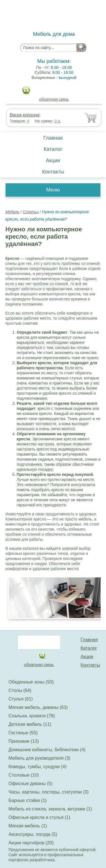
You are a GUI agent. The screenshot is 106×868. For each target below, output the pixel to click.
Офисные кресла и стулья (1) (39, 817)
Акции (53, 161)
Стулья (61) (21, 699)
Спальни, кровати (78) (32, 716)
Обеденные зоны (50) (31, 682)
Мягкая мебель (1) (28, 826)
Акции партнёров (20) (31, 843)
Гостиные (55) (23, 733)
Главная (53, 138)
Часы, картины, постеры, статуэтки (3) (48, 792)
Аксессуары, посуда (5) (33, 834)
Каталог (53, 149)
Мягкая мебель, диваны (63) (38, 707)
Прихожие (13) (24, 741)
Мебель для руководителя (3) (39, 758)
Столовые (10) (24, 775)
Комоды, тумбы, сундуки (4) (37, 767)
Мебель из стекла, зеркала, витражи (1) (50, 809)
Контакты (53, 172)
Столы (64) (20, 690)
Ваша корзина (24, 115)
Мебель (12, 212)
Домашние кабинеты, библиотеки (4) (47, 750)
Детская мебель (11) (30, 724)
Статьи (31, 212)
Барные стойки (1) (28, 800)
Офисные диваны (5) (31, 784)
